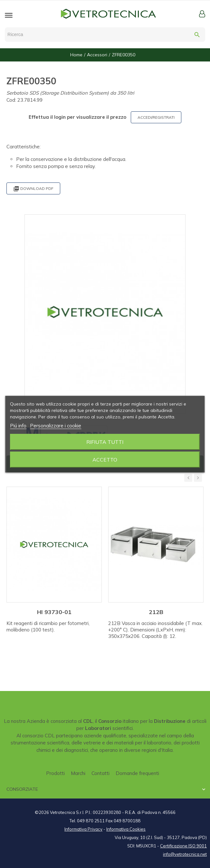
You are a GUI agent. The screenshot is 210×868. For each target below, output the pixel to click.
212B (156, 612)
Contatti (100, 773)
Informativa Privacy (83, 829)
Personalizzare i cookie (56, 426)
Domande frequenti (137, 773)
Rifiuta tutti (105, 442)
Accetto (105, 460)
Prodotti (55, 773)
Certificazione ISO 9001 (183, 846)
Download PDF (33, 189)
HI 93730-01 (54, 612)
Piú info (18, 426)
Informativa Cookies (126, 829)
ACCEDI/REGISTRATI (156, 117)
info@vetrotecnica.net (185, 854)
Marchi (78, 773)
